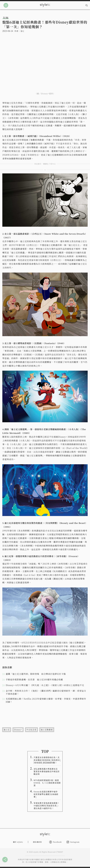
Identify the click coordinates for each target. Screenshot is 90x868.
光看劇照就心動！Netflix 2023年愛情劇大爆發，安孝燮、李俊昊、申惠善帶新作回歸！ (46, 700)
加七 (22, 31)
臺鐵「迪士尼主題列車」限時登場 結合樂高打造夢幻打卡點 (36, 674)
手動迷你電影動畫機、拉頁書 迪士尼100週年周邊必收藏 (34, 679)
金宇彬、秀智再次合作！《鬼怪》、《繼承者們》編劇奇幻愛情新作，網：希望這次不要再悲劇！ (46, 692)
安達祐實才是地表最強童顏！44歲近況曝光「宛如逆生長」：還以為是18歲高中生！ (47, 805)
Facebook (55, 842)
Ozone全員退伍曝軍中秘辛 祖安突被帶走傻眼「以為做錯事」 (47, 794)
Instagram (73, 842)
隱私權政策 (37, 842)
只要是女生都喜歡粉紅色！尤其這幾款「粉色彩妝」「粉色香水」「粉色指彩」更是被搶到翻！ (47, 760)
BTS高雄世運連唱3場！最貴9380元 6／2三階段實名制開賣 (47, 783)
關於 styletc (18, 842)
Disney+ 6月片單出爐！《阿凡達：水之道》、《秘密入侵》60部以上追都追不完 (45, 685)
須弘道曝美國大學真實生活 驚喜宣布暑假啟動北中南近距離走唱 (47, 771)
